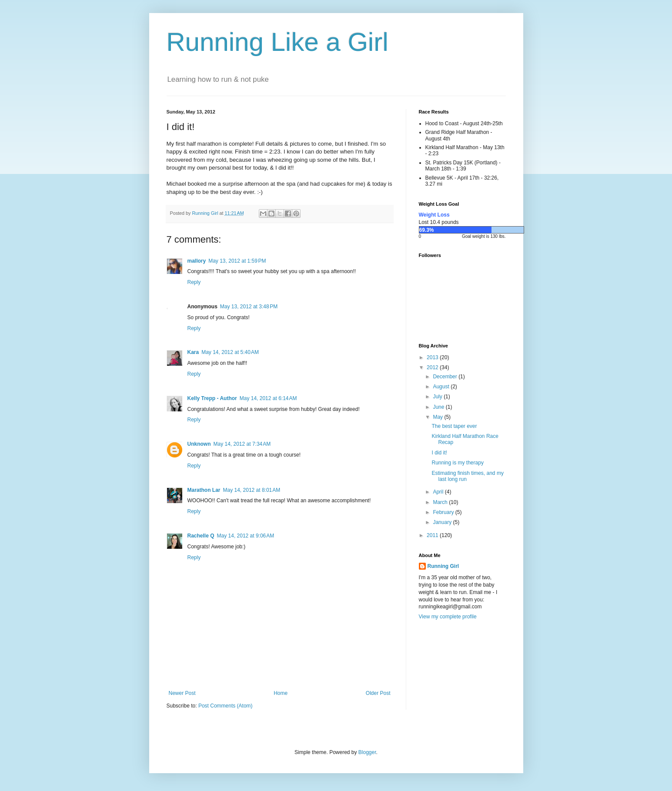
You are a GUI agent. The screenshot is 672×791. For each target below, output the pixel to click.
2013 (433, 357)
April (439, 492)
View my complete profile (448, 617)
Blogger (367, 752)
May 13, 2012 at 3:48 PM (249, 307)
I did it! (439, 453)
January (443, 522)
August (442, 387)
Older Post (378, 693)
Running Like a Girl (277, 42)
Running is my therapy (457, 463)
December (446, 377)
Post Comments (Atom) (226, 706)
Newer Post (182, 693)
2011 (433, 535)
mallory (197, 261)
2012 (433, 367)
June (439, 407)
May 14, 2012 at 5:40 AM (230, 352)
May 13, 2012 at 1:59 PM (237, 261)
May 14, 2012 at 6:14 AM (268, 398)
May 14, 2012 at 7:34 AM (242, 444)
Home (281, 693)
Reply (194, 282)
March (441, 502)
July (438, 397)
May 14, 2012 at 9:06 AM (246, 536)
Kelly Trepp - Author (212, 398)
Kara (193, 352)
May (438, 417)
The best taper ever (454, 426)
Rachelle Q (201, 536)
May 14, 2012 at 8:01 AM (252, 490)
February (444, 512)
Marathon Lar (204, 490)
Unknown (199, 444)
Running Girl (443, 566)
